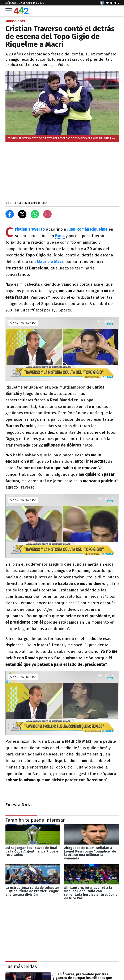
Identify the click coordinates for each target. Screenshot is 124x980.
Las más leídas (21, 966)
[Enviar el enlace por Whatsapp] (35, 214)
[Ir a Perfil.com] (109, 4)
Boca (60, 236)
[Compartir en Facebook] (10, 214)
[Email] (47, 214)
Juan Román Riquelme (87, 229)
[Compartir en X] (22, 214)
